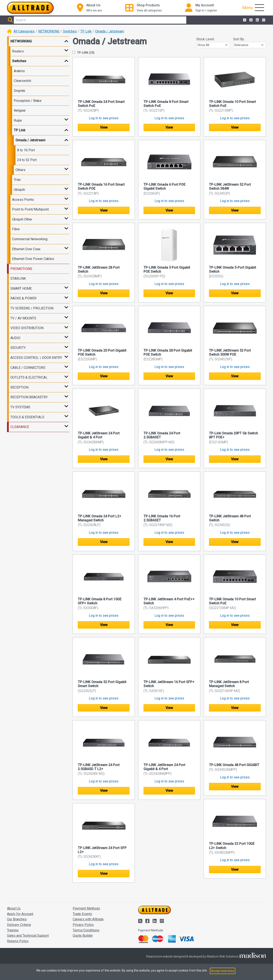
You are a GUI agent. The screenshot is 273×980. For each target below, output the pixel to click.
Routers (18, 51)
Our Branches (17, 919)
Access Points (23, 200)
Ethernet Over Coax (26, 249)
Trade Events (82, 914)
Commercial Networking (30, 239)
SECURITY (18, 348)
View (104, 127)
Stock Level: (205, 39)
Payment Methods (86, 908)
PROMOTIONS (21, 269)
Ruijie (18, 120)
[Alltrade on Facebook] (251, 20)
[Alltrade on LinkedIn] (257, 20)
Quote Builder (83, 936)
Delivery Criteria (19, 925)
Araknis (19, 71)
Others (20, 170)
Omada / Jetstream (110, 31)
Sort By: (239, 39)
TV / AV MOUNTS (23, 318)
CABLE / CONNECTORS (28, 368)
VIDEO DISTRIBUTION (27, 328)
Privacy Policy (83, 925)
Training (13, 930)
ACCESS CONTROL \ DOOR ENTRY (36, 358)
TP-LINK (84, 53)
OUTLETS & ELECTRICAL (29, 377)
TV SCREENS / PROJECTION (32, 308)
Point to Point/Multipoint (30, 209)
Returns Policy (18, 941)
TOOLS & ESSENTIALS (27, 417)
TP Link (86, 31)
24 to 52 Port (27, 160)
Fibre (16, 229)
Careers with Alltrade (88, 919)
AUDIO (15, 338)
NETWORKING (49, 31)
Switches (70, 31)
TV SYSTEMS (20, 407)
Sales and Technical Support (28, 936)
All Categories (24, 31)
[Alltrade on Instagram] (263, 20)
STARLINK (18, 279)
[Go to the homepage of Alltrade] (30, 8)
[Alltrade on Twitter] (244, 20)
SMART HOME (21, 289)
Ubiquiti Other (22, 219)
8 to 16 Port (26, 150)
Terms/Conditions (86, 930)
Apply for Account (20, 914)
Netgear (20, 110)
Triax (17, 180)
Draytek (19, 91)
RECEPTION (19, 387)
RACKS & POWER (23, 298)
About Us (14, 908)
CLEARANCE (20, 427)
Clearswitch (22, 81)
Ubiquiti (19, 190)
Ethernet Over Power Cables (33, 259)
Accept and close (223, 971)
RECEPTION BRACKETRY (29, 397)
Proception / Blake (28, 101)
